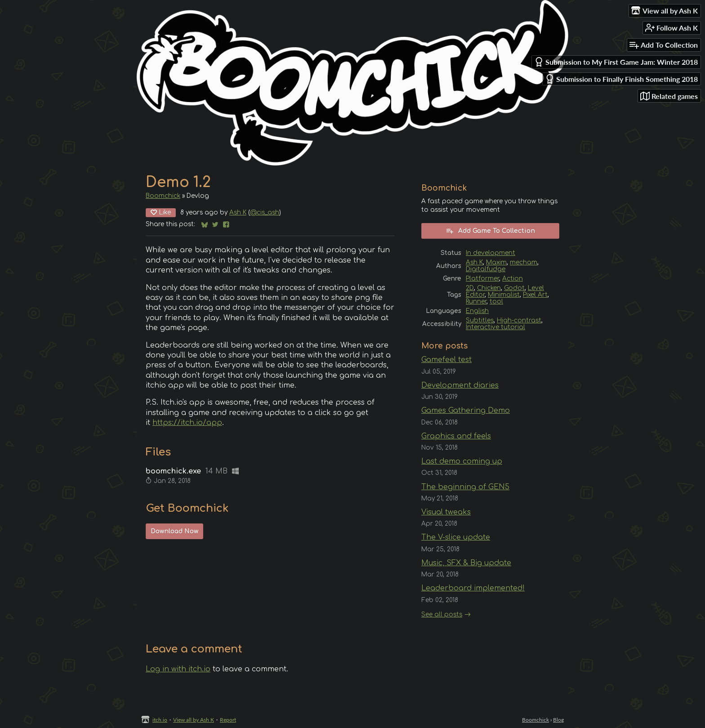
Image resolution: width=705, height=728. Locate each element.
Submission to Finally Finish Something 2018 (621, 79)
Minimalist (504, 295)
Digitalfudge (486, 269)
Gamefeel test (446, 360)
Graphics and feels (456, 436)
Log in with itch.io (178, 669)
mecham (524, 262)
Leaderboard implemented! (473, 588)
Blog (558, 720)
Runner (476, 301)
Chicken (489, 288)
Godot (514, 288)
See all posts (442, 614)
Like (161, 212)
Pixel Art (535, 295)
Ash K (238, 212)
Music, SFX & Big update (466, 563)
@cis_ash (265, 212)
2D (470, 288)
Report (228, 720)
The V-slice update (456, 537)
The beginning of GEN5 (465, 487)
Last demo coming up (462, 461)
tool (496, 301)
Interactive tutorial (495, 327)
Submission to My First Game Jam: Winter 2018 (616, 62)
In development (491, 253)
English (477, 311)
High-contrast (519, 320)
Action (513, 279)
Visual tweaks (446, 512)
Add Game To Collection (490, 231)
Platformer (482, 279)
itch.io (160, 720)
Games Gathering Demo (466, 411)
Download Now (174, 531)
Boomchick (163, 196)
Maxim (496, 262)
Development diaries (460, 385)
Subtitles (480, 320)
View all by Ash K (194, 720)
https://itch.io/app (187, 423)
